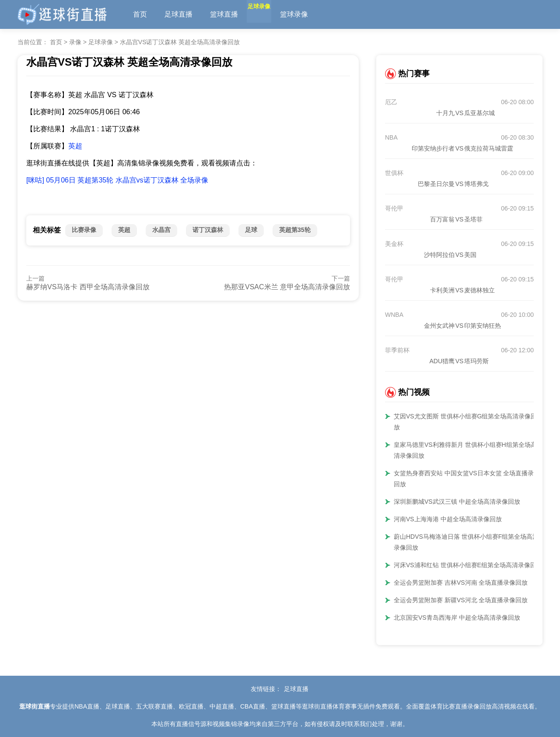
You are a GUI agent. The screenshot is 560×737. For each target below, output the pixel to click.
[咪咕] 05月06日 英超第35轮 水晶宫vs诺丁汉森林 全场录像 (117, 180)
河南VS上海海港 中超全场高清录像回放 (448, 519)
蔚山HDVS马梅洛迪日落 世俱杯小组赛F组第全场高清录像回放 (466, 542)
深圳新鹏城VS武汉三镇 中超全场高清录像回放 (457, 502)
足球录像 (269, 14)
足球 (251, 230)
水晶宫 (161, 230)
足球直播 (178, 14)
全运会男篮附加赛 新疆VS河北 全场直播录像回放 (461, 600)
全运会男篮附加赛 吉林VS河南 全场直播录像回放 (461, 583)
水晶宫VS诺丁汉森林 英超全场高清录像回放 (180, 42)
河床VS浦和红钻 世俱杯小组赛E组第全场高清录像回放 (468, 565)
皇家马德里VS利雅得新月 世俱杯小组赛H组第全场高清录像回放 (465, 450)
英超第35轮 (295, 230)
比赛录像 (84, 230)
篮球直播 (224, 14)
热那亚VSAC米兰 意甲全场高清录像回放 (287, 287)
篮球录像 (315, 14)
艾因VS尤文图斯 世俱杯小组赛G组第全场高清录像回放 (465, 422)
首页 (140, 14)
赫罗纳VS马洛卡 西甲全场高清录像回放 (88, 287)
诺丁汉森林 (208, 230)
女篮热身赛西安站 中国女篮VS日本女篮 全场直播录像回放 (467, 479)
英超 (75, 146)
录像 (75, 42)
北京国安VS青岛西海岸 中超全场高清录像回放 (457, 618)
